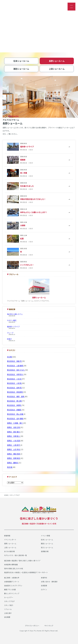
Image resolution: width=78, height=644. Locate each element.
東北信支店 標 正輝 (14, 401)
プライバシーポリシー (32, 626)
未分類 (10, 357)
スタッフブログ (9, 601)
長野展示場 (45, 551)
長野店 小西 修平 (14, 445)
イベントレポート (10, 540)
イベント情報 (45, 536)
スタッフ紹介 (9, 605)
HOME (6, 495)
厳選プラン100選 (10, 590)
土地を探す (8, 613)
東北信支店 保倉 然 (14, 361)
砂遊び (9, 339)
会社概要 (7, 617)
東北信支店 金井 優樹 (15, 419)
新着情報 (7, 536)
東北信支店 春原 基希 (16, 397)
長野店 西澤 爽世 (14, 458)
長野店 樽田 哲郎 (14, 454)
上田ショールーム (10, 548)
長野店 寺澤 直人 (14, 436)
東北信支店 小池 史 (14, 379)
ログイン (44, 590)
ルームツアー (9, 597)
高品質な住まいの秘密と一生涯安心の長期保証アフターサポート (26, 572)
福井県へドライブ (13, 327)
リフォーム (8, 609)
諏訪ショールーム (47, 544)
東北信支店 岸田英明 (15, 392)
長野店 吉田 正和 (14, 427)
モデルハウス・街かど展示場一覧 (15, 555)
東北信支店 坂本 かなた (16, 370)
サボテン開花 (12, 320)
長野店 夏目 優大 (14, 432)
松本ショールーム (47, 540)
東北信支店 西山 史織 (15, 414)
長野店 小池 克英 (14, 441)
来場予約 (44, 578)
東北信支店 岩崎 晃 (14, 388)
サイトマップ (49, 626)
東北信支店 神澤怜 (14, 405)
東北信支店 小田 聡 (14, 383)
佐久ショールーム (47, 548)
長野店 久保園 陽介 (15, 423)
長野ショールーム (10, 544)
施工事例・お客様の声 (12, 578)
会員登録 (44, 586)
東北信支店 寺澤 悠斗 (15, 374)
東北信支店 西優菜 (14, 410)
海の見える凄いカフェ (15, 314)
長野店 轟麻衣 (13, 463)
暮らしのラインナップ (12, 593)
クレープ (10, 333)
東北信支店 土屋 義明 (15, 366)
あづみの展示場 (9, 551)
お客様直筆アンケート (12, 582)
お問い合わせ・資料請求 (49, 582)
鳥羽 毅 (10, 467)
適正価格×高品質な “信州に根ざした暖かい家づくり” (22, 561)
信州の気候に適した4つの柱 (14, 569)
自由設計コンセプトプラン (13, 586)
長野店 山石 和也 (14, 449)
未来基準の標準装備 (11, 565)
